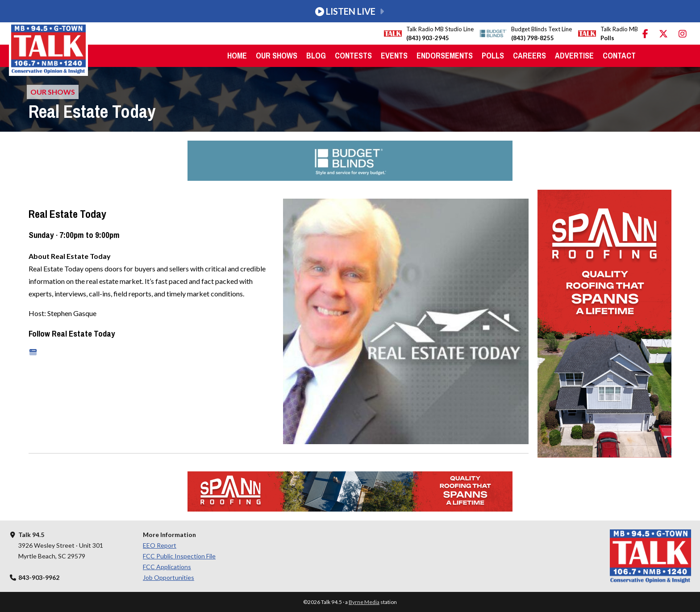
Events (394, 56)
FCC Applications (167, 567)
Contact (619, 56)
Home (237, 56)
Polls (493, 56)
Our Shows (277, 56)
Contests (353, 56)
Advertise (574, 56)
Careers (529, 56)
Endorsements (445, 56)
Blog (316, 56)
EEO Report (160, 545)
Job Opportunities (169, 577)
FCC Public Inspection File (179, 556)
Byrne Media (364, 602)
